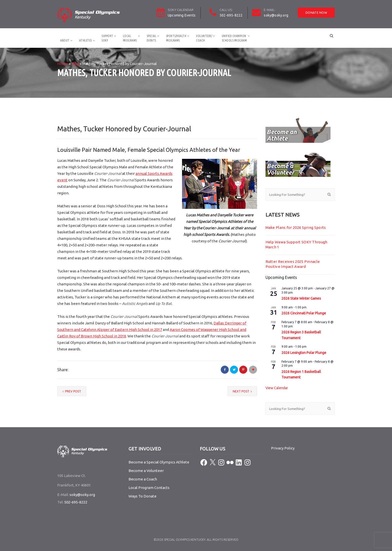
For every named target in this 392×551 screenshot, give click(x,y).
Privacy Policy (283, 448)
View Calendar (277, 388)
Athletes (86, 40)
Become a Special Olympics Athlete (159, 462)
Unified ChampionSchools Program (234, 38)
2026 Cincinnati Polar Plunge (304, 313)
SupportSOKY (107, 38)
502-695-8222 (231, 15)
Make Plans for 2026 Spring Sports (296, 227)
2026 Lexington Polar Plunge (304, 353)
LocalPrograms (130, 38)
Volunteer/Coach (204, 38)
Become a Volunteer (146, 471)
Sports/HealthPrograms (176, 38)
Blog (75, 64)
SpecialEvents (152, 38)
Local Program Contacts (149, 488)
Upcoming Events (182, 15)
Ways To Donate (142, 496)
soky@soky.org (276, 15)
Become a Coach (143, 479)
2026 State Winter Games (301, 298)
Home (63, 64)
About (65, 40)
